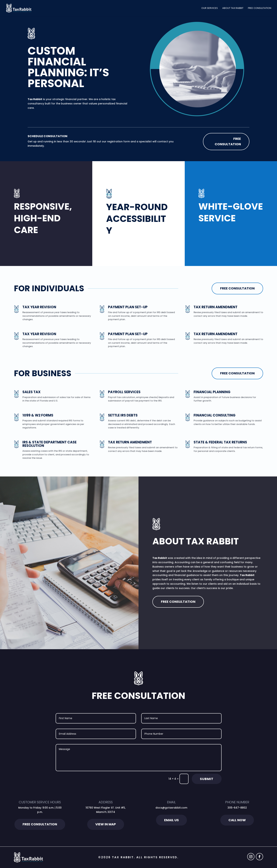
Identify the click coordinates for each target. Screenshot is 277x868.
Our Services (210, 8)
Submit (207, 779)
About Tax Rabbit (233, 8)
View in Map (106, 824)
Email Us (171, 820)
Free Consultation (260, 8)
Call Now (237, 820)
